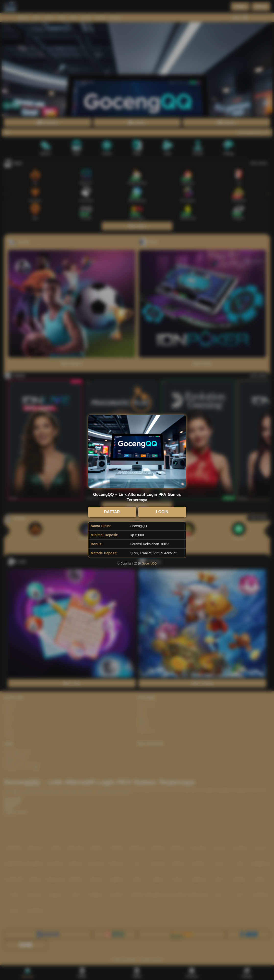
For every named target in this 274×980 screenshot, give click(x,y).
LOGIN (162, 512)
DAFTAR (112, 512)
